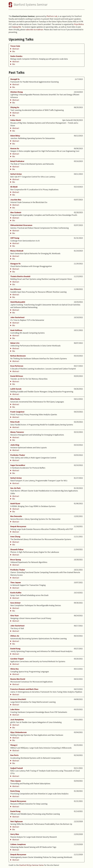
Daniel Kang (15, 649)
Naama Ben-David (18, 679)
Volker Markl (16, 120)
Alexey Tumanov (17, 432)
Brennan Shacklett (18, 699)
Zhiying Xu (15, 107)
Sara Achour (15, 603)
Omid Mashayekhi (18, 302)
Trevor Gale (15, 46)
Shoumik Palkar (17, 549)
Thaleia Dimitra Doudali (20, 276)
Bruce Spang (16, 560)
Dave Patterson (17, 366)
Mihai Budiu (15, 399)
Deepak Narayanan (18, 526)
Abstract (16, 49)
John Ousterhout (17, 317)
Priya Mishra (79, 24)
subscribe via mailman (34, 30)
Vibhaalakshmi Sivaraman (21, 225)
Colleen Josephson (18, 844)
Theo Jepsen (16, 583)
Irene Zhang (15, 537)
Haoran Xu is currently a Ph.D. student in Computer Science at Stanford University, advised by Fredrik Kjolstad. (47, 156)
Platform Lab (52, 16)
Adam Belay (15, 136)
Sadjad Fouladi (17, 768)
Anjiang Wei (17, 27)
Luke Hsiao (15, 709)
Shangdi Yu (15, 79)
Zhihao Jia (15, 636)
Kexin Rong (15, 791)
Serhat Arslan (16, 174)
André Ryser (15, 504)
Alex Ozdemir (16, 212)
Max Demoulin (16, 516)
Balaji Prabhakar (17, 161)
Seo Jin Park (15, 488)
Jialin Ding (15, 445)
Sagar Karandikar (18, 465)
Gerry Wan (15, 834)
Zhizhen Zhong (16, 92)
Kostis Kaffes (16, 593)
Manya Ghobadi (17, 251)
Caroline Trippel (17, 659)
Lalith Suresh (16, 389)
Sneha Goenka (16, 56)
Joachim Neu (16, 200)
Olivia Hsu (14, 669)
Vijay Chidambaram (18, 732)
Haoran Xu (15, 148)
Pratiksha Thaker (18, 455)
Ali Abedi (14, 187)
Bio (14, 51)
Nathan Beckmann (18, 356)
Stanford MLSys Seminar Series (31, 865)
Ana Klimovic (16, 289)
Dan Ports (14, 755)
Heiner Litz (15, 343)
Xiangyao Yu (15, 264)
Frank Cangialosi (17, 412)
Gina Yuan (14, 616)
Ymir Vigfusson (16, 821)
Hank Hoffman (16, 330)
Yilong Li (14, 745)
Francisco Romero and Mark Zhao (24, 689)
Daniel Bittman (17, 376)
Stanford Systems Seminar (31, 5)
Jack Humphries (17, 720)
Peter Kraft (15, 422)
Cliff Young (15, 238)
